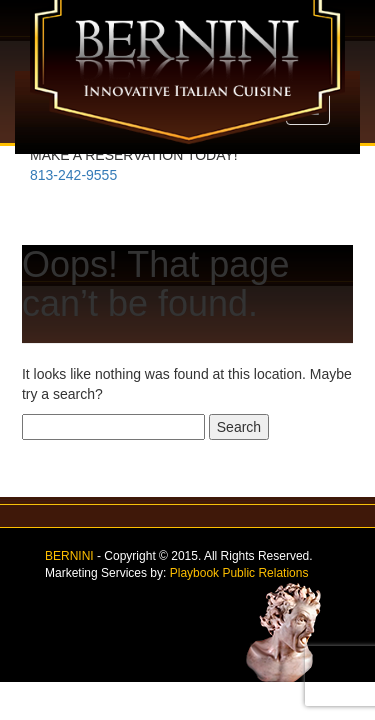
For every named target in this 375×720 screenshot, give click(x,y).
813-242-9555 (73, 175)
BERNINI (69, 556)
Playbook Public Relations (239, 573)
